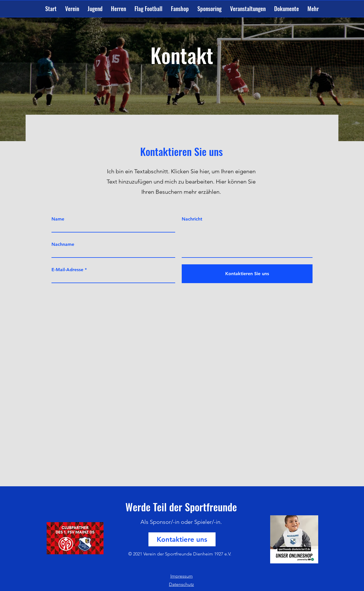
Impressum (182, 576)
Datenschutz (181, 584)
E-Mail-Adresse (67, 270)
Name (58, 219)
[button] (72, 9)
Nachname (63, 244)
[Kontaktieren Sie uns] (247, 274)
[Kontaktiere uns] (182, 539)
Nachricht (192, 219)
